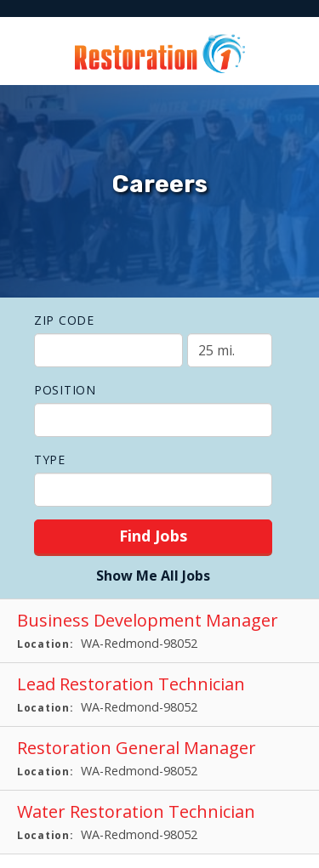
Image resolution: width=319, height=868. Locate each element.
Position (65, 390)
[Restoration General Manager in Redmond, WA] (159, 759)
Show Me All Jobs (153, 576)
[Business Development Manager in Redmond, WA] (159, 631)
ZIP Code (64, 320)
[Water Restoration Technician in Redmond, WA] (159, 823)
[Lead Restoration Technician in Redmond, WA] (159, 695)
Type (50, 460)
